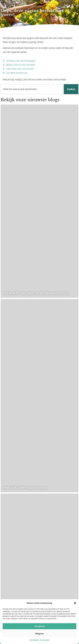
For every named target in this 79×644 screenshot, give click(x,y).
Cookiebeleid (34, 640)
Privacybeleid (45, 640)
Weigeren (39, 634)
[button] (75, 603)
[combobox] (32, 89)
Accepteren (40, 626)
